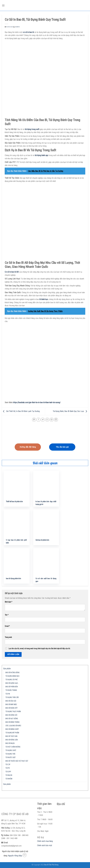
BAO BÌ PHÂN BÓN (12, 687)
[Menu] (3, 5)
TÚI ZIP (8, 765)
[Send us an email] (25, 855)
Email (7, 626)
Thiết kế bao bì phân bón (14, 502)
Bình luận (9, 602)
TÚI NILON (9, 775)
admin (17, 27)
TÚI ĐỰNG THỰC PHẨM (13, 712)
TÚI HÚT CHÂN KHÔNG (13, 747)
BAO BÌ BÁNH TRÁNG (12, 722)
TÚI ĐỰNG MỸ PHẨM (12, 733)
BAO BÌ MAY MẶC (11, 704)
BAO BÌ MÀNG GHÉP (12, 729)
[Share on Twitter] (43, 420)
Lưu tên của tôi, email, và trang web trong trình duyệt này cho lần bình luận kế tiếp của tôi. (39, 649)
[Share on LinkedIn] (56, 420)
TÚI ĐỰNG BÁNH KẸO (12, 676)
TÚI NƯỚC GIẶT (11, 757)
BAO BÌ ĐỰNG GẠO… (12, 683)
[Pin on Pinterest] (52, 420)
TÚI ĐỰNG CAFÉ (11, 750)
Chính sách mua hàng (45, 841)
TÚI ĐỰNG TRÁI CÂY (12, 697)
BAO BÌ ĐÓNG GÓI (11, 715)
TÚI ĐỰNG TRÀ (10, 754)
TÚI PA (8, 694)
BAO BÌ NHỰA (10, 743)
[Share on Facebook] (38, 420)
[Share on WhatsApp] (34, 420)
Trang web (8, 637)
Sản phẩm (7, 669)
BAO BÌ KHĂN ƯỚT (12, 708)
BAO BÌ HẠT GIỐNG (12, 719)
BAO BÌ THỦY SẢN (11, 736)
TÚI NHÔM (9, 779)
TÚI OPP (8, 772)
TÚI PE (8, 768)
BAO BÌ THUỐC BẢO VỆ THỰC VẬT (17, 761)
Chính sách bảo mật (45, 845)
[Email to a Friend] (47, 420)
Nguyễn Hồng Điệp (15, 856)
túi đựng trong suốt (32, 129)
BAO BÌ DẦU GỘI (11, 701)
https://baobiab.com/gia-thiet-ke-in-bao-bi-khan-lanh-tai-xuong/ (37, 402)
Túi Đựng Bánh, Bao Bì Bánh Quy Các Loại (70, 411)
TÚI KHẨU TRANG (11, 690)
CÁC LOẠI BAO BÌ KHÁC (13, 726)
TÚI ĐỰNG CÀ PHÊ (12, 680)
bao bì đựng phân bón (13, 579)
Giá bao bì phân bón (42, 540)
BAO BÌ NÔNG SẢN (12, 740)
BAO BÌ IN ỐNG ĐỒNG (12, 673)
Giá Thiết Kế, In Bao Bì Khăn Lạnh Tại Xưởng (21, 411)
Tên (7, 615)
